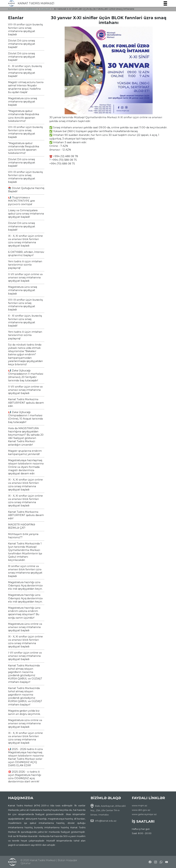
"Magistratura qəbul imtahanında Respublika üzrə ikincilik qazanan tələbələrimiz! (24, 116)
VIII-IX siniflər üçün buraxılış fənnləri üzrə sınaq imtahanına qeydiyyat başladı (25, 29)
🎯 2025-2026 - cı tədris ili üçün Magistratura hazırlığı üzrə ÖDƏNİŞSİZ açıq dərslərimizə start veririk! (25, 777)
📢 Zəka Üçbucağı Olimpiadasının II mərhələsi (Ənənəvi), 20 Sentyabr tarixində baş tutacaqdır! (26, 375)
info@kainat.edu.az (106, 821)
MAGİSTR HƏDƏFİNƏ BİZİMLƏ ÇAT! (22, 526)
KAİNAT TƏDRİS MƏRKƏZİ (36, 3)
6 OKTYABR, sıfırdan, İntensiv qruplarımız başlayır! (26, 254)
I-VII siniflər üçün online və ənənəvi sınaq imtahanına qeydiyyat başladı (25, 656)
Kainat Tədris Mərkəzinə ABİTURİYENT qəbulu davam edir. (26, 403)
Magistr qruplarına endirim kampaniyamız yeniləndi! (25, 453)
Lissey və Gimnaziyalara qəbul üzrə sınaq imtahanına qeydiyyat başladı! (26, 214)
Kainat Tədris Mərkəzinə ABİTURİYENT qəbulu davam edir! (26, 515)
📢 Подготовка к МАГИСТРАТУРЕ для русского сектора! (21, 201)
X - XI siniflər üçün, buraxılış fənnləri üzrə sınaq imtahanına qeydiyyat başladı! (25, 71)
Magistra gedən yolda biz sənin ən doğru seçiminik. (24, 712)
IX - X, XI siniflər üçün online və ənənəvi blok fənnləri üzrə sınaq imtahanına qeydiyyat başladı (25, 241)
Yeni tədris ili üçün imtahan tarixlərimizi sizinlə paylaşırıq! (25, 265)
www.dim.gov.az (141, 810)
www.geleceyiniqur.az (144, 814)
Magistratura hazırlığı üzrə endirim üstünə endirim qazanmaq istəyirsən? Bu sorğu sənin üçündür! (24, 613)
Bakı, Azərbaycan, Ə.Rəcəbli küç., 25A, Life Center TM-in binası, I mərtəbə (108, 810)
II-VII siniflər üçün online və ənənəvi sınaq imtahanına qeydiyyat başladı (25, 278)
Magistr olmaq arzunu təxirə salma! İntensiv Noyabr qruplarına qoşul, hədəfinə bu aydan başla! (26, 87)
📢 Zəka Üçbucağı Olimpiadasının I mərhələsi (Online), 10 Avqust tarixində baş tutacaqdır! (26, 417)
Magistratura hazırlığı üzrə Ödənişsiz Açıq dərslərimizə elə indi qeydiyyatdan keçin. (25, 586)
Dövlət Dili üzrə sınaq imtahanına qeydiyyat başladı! (22, 44)
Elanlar (45, 9)
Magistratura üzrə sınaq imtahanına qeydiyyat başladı (23, 102)
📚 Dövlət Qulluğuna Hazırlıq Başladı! (26, 190)
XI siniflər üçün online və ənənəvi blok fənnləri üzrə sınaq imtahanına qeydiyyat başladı (25, 571)
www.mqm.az (139, 806)
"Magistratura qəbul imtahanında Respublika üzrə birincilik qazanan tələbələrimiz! (24, 148)
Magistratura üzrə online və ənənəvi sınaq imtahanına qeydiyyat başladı (25, 627)
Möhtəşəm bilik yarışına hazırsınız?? (23, 536)
